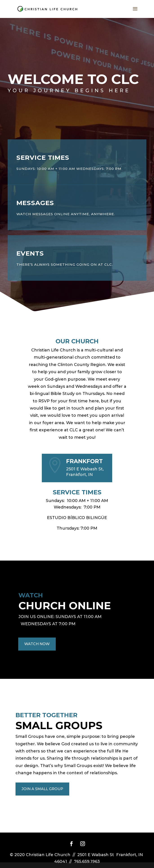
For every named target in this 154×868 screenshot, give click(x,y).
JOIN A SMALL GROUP (42, 789)
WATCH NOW (37, 644)
